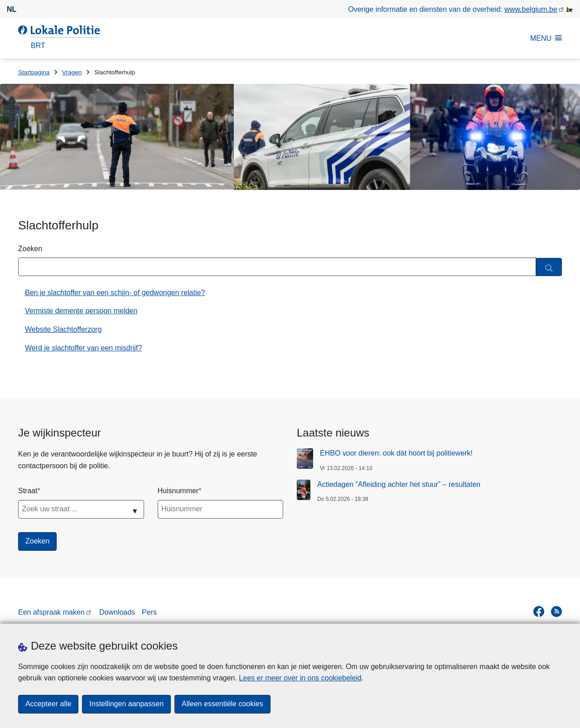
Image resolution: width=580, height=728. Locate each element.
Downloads (117, 612)
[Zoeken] (549, 267)
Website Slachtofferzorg (63, 329)
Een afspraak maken (51, 612)
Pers (149, 612)
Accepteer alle (48, 704)
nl (12, 9)
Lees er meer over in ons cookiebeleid (300, 678)
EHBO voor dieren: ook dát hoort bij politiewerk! (396, 453)
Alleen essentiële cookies (222, 704)
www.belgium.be (531, 9)
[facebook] (539, 612)
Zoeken (30, 249)
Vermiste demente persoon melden (81, 311)
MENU (546, 38)
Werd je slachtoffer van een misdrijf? (83, 348)
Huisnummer (178, 491)
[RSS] (556, 612)
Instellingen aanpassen (126, 704)
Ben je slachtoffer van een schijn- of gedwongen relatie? (115, 293)
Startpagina (34, 72)
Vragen (72, 72)
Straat (28, 491)
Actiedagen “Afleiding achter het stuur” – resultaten (399, 484)
